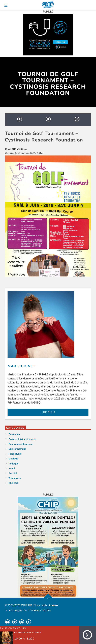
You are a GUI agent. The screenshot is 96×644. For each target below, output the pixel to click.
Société (13, 473)
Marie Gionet (21, 366)
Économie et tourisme (21, 444)
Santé (12, 468)
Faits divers (15, 454)
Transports (15, 478)
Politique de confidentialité (30, 610)
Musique (13, 459)
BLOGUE (14, 483)
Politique (13, 464)
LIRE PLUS (48, 412)
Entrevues (14, 434)
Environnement (17, 449)
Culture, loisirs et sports (22, 439)
